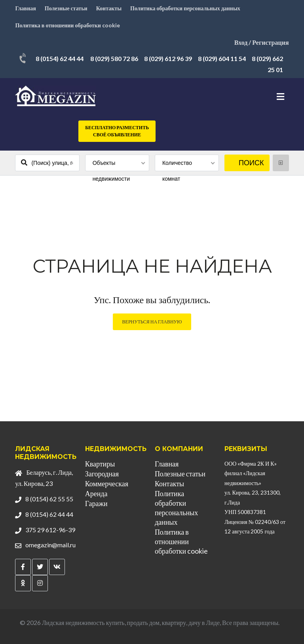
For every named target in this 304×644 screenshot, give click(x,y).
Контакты (109, 8)
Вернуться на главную (152, 322)
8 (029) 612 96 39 (168, 58)
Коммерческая (107, 483)
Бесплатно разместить (117, 131)
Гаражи (96, 503)
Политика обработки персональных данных (185, 8)
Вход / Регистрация (262, 42)
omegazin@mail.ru (50, 545)
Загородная (102, 474)
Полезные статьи (66, 8)
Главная (25, 8)
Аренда (96, 493)
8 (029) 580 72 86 (114, 58)
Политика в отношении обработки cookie (67, 25)
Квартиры (100, 464)
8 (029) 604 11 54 (222, 58)
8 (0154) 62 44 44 (60, 58)
